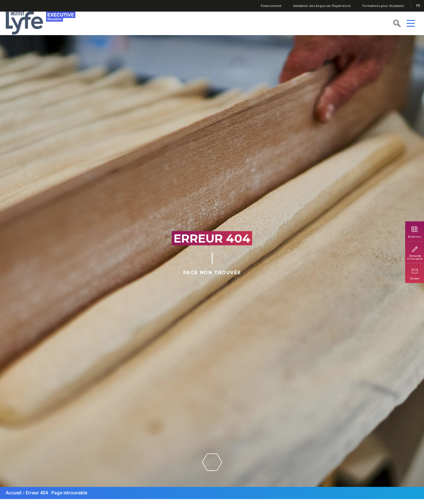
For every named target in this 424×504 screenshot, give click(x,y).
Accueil (14, 493)
